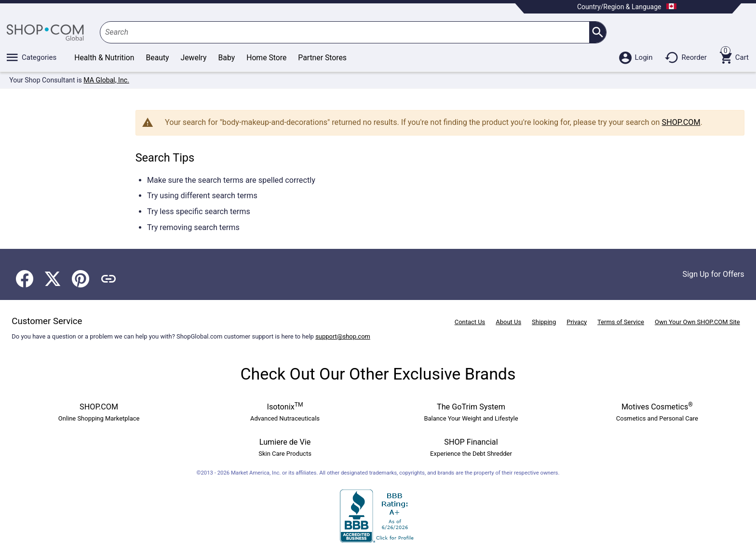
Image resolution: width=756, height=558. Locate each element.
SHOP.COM (681, 122)
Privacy (577, 322)
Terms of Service (621, 322)
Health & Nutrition (104, 58)
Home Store (266, 58)
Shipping (544, 322)
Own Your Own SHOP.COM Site (697, 322)
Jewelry (194, 58)
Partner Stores (322, 58)
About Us (508, 322)
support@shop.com (343, 336)
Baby (227, 58)
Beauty (158, 58)
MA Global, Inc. (106, 80)
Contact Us (470, 322)
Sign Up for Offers (714, 274)
